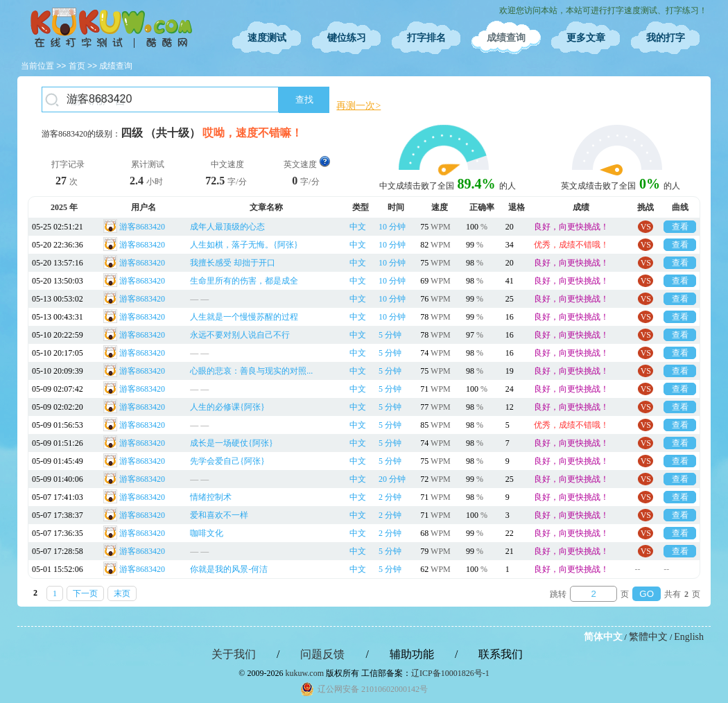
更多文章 (586, 38)
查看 (680, 227)
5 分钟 (390, 335)
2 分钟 (390, 497)
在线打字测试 (111, 28)
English (689, 637)
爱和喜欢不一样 (219, 515)
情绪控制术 (211, 497)
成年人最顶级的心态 (227, 227)
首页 (77, 66)
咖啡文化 (207, 533)
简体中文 (603, 637)
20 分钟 (392, 479)
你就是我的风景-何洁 (229, 569)
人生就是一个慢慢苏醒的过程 (244, 317)
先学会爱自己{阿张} (227, 461)
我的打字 (666, 38)
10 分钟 (392, 227)
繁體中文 (648, 637)
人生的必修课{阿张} (227, 407)
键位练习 (347, 38)
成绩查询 (506, 38)
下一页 (85, 593)
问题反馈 (322, 654)
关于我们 (234, 654)
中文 (358, 227)
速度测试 (267, 38)
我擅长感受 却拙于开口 (233, 263)
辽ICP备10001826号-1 (450, 673)
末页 (122, 593)
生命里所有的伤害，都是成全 (244, 281)
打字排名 (426, 38)
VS (646, 227)
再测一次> (358, 106)
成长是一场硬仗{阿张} (232, 443)
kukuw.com (304, 673)
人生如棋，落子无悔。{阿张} (244, 245)
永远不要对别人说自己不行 (240, 335)
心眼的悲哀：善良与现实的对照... (251, 371)
